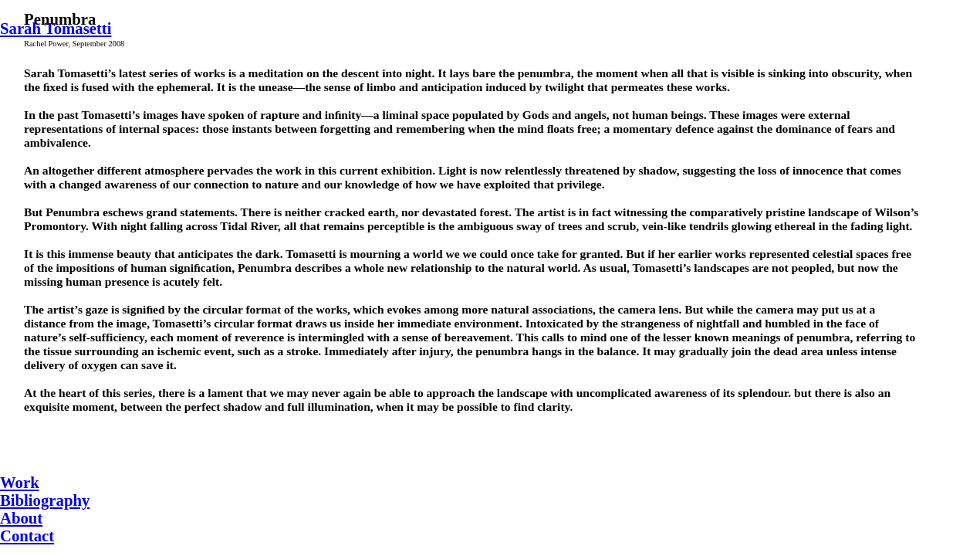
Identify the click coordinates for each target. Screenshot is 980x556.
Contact (27, 536)
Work (20, 483)
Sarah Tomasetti (56, 29)
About (21, 518)
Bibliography (45, 500)
